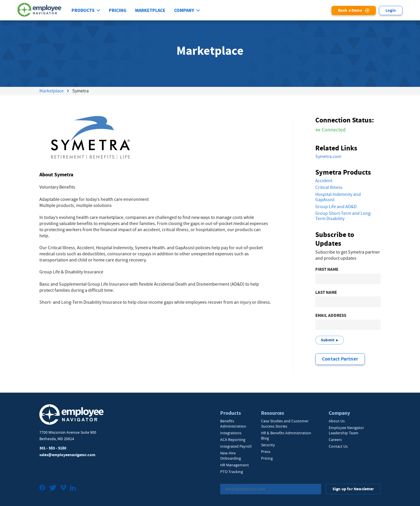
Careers (335, 440)
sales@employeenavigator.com (67, 455)
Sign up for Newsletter (353, 489)
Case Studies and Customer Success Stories (285, 424)
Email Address (331, 316)
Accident (324, 181)
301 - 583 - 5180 (53, 448)
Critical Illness (329, 187)
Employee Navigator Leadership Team (346, 430)
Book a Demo (350, 10)
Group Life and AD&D (336, 207)
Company (184, 10)
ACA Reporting (233, 440)
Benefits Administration (233, 424)
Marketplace (150, 10)
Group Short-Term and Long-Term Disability (344, 216)
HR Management (235, 465)
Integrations (231, 433)
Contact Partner (340, 359)
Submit (328, 340)
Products (83, 10)
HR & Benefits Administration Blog (286, 435)
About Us (337, 421)
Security (268, 445)
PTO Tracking (232, 472)
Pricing (118, 10)
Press (266, 451)
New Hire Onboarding (231, 456)
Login (391, 10)
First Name (327, 269)
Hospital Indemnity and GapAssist (338, 197)
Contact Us (338, 446)
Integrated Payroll (236, 446)
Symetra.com (328, 157)
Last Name (326, 292)
